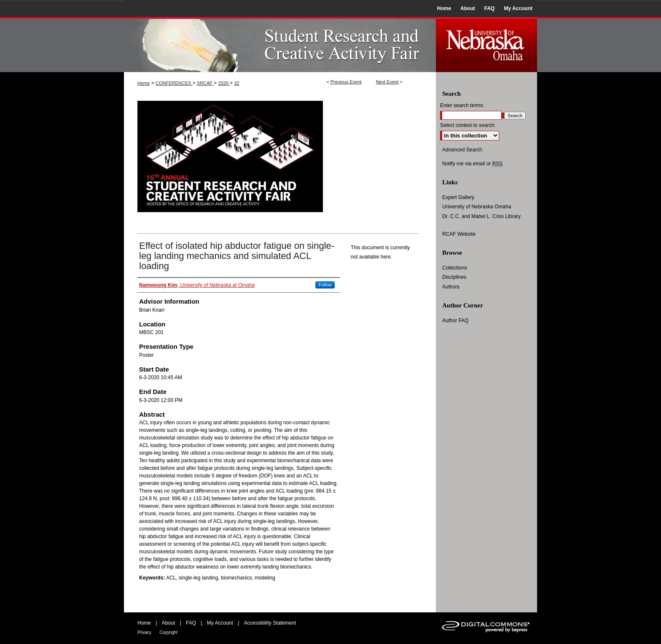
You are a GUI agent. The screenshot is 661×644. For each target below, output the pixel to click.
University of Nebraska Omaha (477, 207)
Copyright (168, 632)
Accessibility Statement (270, 623)
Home (144, 83)
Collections (455, 268)
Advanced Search (462, 150)
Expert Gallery (458, 197)
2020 (224, 83)
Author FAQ (455, 321)
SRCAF (205, 83)
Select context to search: (468, 125)
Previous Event (346, 82)
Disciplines (454, 277)
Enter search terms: (462, 105)
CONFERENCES (174, 83)
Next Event (387, 82)
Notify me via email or (472, 164)
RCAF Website (459, 234)
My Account (220, 623)
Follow (325, 285)
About (168, 623)
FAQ (191, 623)
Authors (451, 287)
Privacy (144, 632)
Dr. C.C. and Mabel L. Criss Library (481, 216)
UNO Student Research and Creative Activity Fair (280, 44)
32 (236, 83)
